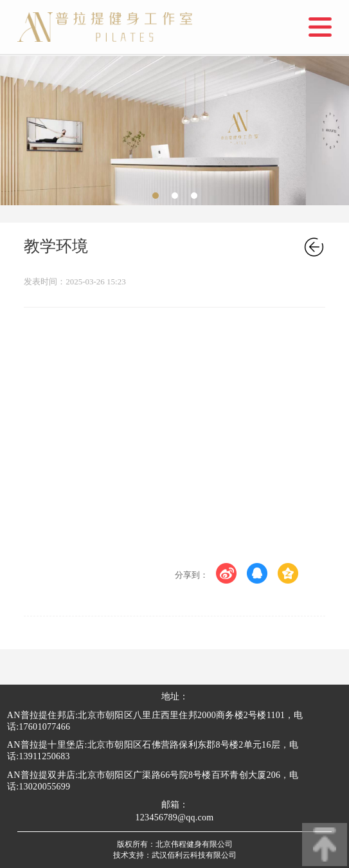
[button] (156, 196)
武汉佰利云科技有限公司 (194, 855)
